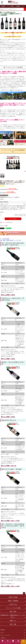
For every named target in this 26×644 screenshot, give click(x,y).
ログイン (2, 632)
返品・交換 (13, 624)
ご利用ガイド (3, 638)
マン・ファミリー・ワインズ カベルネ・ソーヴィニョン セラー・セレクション (13, 526)
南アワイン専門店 (8, 642)
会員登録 (2, 630)
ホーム (3, 641)
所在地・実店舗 (13, 597)
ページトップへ (24, 593)
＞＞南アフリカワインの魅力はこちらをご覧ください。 (12, 90)
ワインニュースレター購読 (13, 608)
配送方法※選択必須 (4, 202)
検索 (25, 9)
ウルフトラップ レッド (9, 420)
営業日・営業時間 (13, 601)
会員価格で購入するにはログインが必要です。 (10, 197)
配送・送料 (13, 612)
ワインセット (13, 641)
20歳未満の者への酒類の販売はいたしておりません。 (13, 616)
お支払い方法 (13, 604)
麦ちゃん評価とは (18, 642)
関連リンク (13, 621)
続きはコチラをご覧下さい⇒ (8, 292)
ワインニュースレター (5, 635)
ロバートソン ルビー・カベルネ (12, 469)
